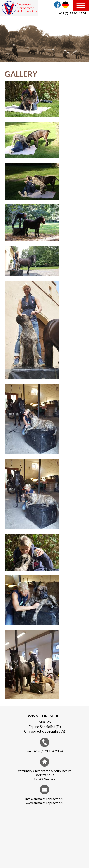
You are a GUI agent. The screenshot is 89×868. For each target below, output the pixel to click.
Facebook (57, 5)
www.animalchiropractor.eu (45, 803)
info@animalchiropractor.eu (44, 799)
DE (66, 5)
